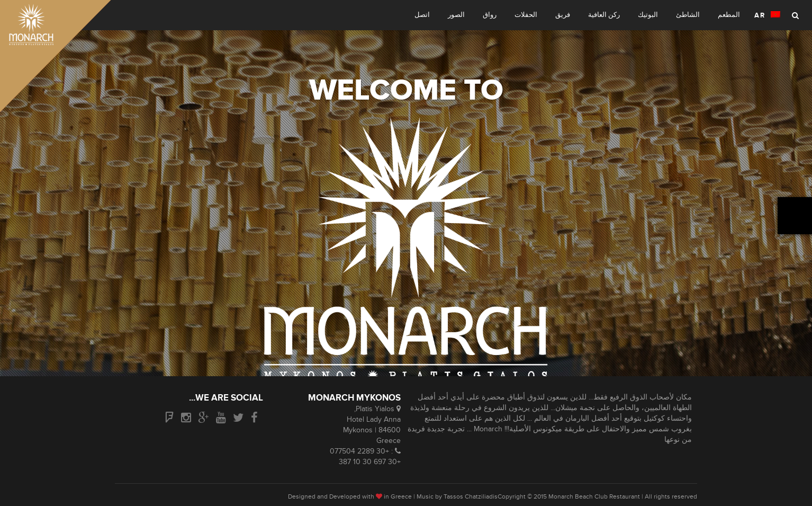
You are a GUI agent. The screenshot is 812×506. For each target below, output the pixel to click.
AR (767, 15)
